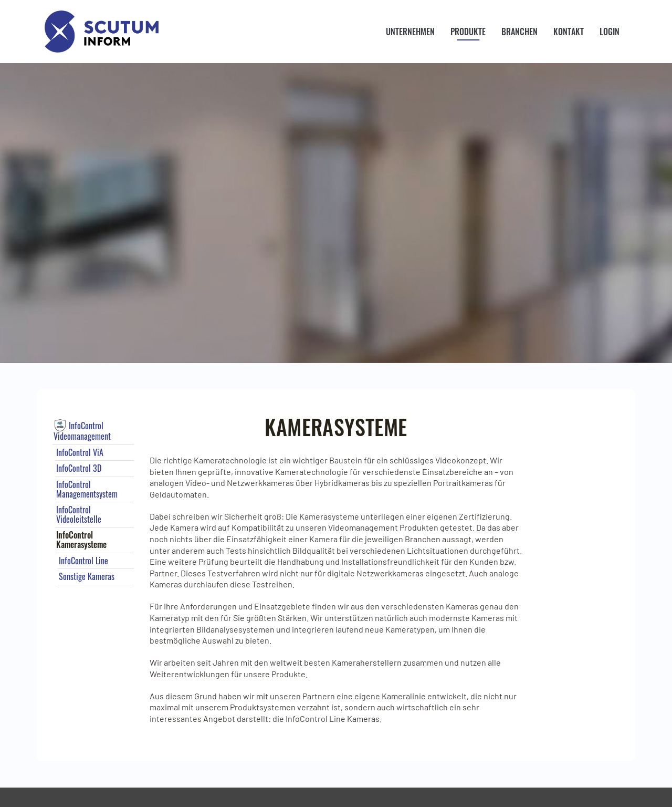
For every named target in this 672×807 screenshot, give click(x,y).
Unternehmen (410, 32)
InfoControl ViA (80, 452)
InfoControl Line (83, 561)
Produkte (468, 32)
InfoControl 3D (79, 468)
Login (610, 32)
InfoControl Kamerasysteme (81, 540)
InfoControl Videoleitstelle (79, 514)
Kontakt (569, 32)
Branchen (519, 32)
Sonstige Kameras (87, 576)
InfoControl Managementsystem (87, 489)
